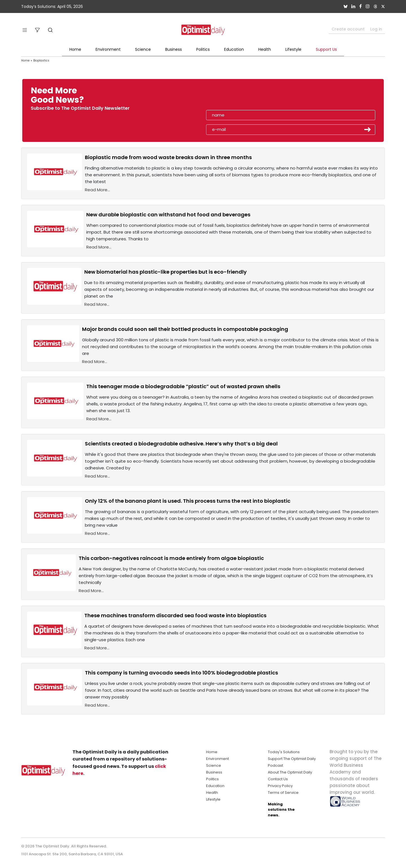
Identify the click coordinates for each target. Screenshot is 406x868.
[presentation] (239, 97)
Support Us (326, 49)
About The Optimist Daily (290, 772)
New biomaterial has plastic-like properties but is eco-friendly (166, 272)
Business (174, 49)
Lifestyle (293, 49)
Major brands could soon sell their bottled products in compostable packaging (185, 329)
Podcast (275, 765)
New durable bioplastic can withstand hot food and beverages (168, 215)
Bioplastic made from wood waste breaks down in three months (168, 157)
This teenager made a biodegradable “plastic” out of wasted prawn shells (183, 386)
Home (75, 49)
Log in (376, 29)
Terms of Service (283, 793)
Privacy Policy (280, 786)
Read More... (97, 190)
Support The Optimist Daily (292, 759)
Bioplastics (41, 61)
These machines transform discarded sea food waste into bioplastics (175, 615)
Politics (203, 49)
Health (265, 49)
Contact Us (278, 779)
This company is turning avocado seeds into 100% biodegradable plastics (181, 673)
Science (143, 49)
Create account (348, 29)
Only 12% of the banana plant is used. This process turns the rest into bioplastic (188, 501)
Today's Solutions (284, 752)
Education (234, 49)
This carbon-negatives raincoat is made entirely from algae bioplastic (171, 558)
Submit (368, 129)
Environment (108, 49)
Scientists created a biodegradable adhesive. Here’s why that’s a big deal (181, 444)
